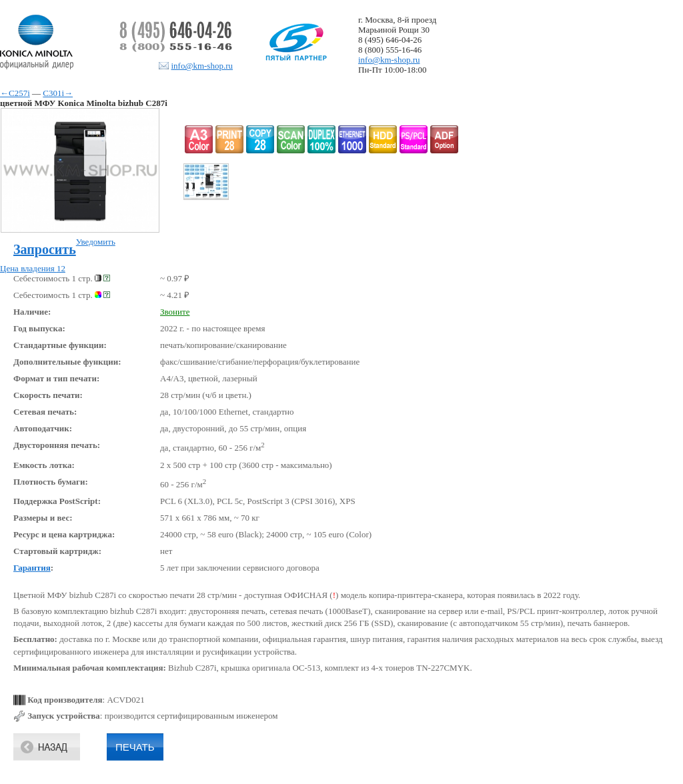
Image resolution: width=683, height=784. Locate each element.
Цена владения (33, 268)
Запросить (45, 249)
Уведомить (96, 242)
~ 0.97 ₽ (175, 278)
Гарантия (32, 568)
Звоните (175, 312)
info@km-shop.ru (202, 66)
